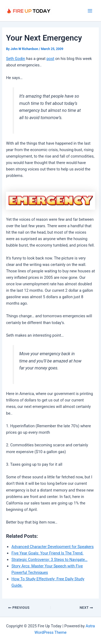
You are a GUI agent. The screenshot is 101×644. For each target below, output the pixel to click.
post (50, 59)
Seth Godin (15, 59)
